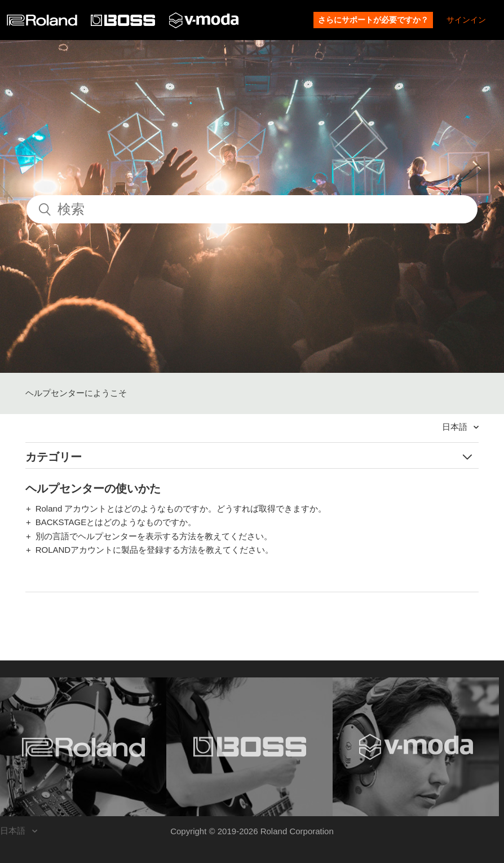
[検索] (252, 209)
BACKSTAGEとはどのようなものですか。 (116, 522)
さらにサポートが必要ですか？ (373, 20)
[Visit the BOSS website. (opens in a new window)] (249, 747)
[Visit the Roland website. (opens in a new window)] (83, 747)
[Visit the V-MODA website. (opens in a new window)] (416, 747)
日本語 (456, 427)
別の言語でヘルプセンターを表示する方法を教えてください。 (154, 536)
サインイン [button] (466, 20)
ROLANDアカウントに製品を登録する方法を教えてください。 (155, 550)
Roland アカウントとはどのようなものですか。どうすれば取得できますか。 (181, 508)
